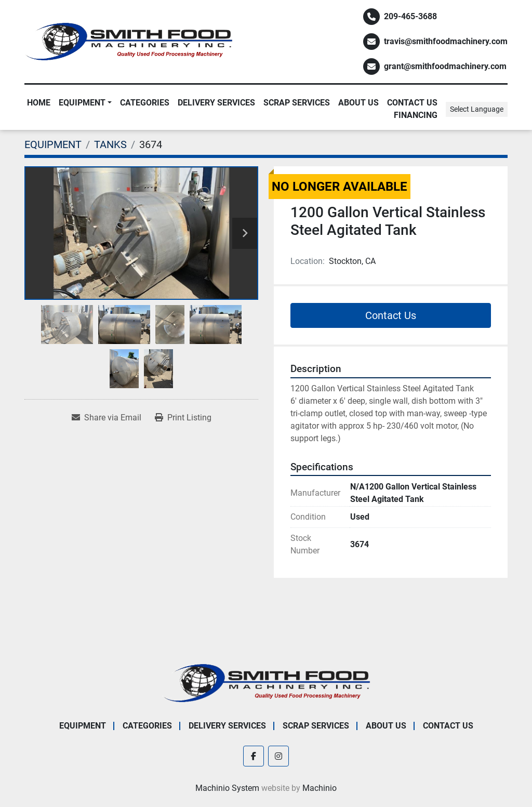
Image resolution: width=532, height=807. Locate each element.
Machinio (320, 788)
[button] (85, 103)
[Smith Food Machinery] (266, 683)
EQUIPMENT (82, 103)
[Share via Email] (107, 418)
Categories (145, 103)
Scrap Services (297, 103)
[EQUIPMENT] (53, 144)
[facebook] (254, 756)
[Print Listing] (183, 418)
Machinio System (227, 788)
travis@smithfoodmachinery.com (446, 41)
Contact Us (412, 103)
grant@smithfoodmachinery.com (445, 66)
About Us (358, 103)
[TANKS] (110, 144)
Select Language (477, 109)
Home (39, 103)
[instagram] (278, 756)
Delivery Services (216, 103)
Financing (416, 115)
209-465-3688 (410, 16)
